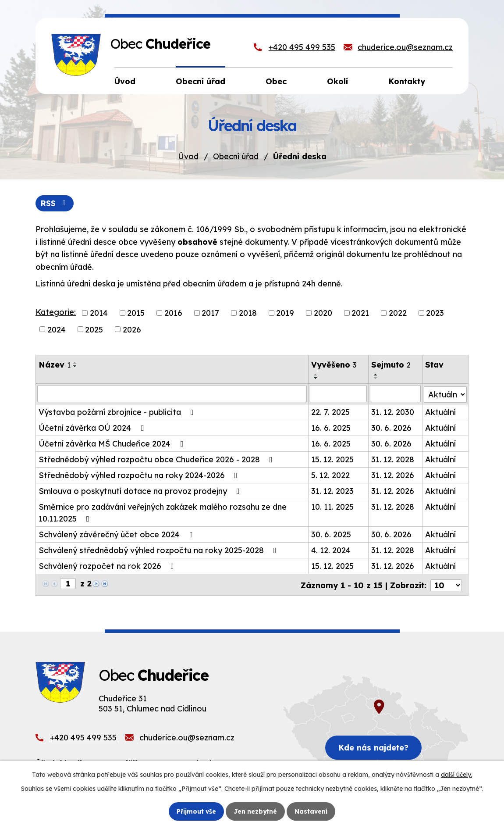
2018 (248, 313)
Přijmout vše (196, 811)
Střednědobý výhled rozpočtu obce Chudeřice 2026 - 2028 (157, 459)
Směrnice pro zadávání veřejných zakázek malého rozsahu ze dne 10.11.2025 (163, 512)
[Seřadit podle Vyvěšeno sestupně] (316, 379)
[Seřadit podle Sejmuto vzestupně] (376, 375)
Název (55, 365)
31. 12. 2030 (393, 412)
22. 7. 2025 (331, 412)
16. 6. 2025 (331, 427)
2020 (323, 313)
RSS (55, 203)
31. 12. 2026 (393, 475)
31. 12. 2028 (393, 459)
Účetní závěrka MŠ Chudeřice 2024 (113, 443)
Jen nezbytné (256, 811)
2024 (57, 330)
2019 (285, 313)
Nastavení (311, 811)
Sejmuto (391, 365)
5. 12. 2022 (331, 475)
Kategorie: (56, 312)
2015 (136, 313)
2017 (210, 313)
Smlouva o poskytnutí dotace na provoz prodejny (141, 491)
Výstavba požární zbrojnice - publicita (118, 412)
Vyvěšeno (334, 365)
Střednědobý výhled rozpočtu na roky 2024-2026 (140, 475)
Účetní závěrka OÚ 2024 (93, 427)
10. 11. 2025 (333, 506)
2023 (435, 313)
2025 (94, 330)
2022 (398, 313)
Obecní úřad (236, 156)
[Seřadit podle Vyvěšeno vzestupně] (316, 375)
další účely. (456, 775)
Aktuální (441, 412)
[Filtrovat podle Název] (172, 394)
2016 (173, 313)
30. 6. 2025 (332, 534)
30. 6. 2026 (391, 427)
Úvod (188, 156)
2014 (99, 313)
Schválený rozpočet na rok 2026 (108, 566)
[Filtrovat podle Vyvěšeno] (339, 394)
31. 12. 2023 (333, 491)
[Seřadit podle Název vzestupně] (75, 363)
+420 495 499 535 (302, 47)
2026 (132, 330)
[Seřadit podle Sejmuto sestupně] (376, 379)
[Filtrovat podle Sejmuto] (395, 394)
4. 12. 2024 (331, 550)
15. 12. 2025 (333, 459)
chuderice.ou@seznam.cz (405, 47)
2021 (360, 313)
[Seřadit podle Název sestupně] (75, 367)
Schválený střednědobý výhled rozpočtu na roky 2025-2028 (159, 550)
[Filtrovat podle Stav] (445, 393)
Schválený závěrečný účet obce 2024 (117, 534)
